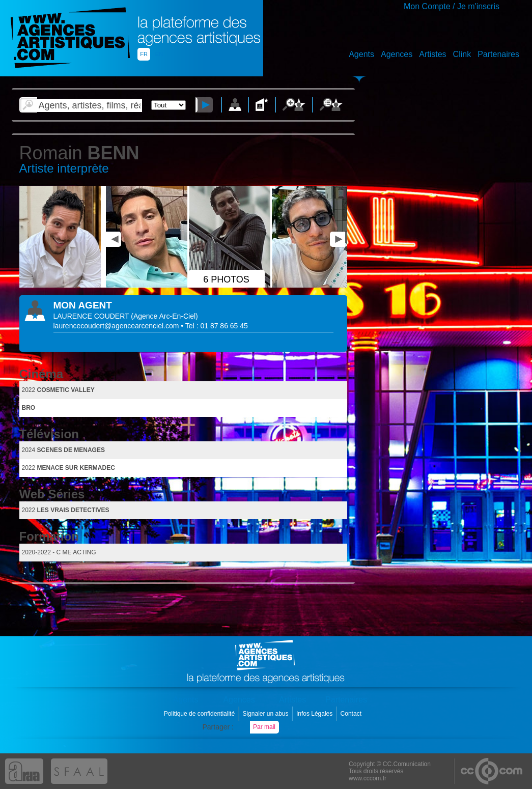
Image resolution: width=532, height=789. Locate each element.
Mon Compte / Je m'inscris (452, 6)
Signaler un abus (266, 714)
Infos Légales (315, 714)
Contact (352, 714)
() (164, 316)
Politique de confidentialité (200, 714)
